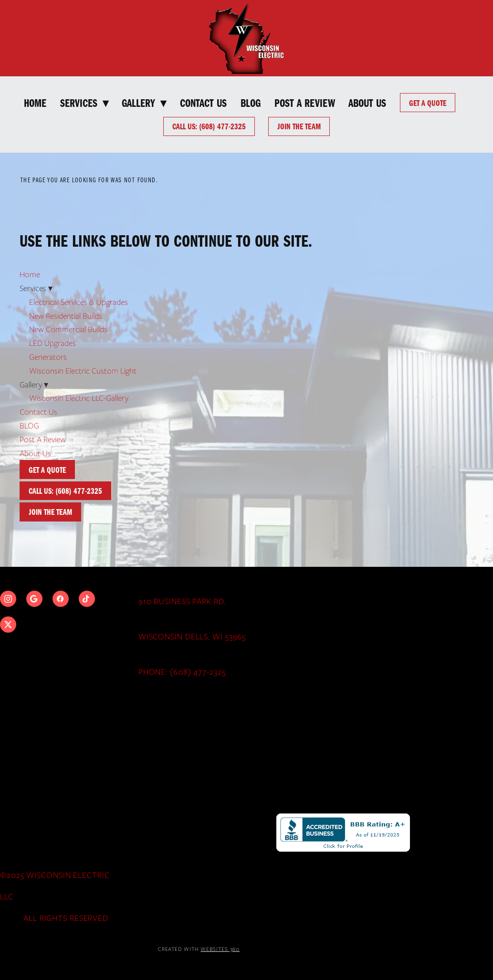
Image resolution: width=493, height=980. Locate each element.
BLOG (251, 102)
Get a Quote (428, 103)
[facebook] (61, 599)
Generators (48, 357)
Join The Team (299, 126)
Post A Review (305, 102)
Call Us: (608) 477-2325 (209, 126)
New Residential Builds (66, 316)
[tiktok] (87, 599)
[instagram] (8, 599)
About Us (367, 102)
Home (35, 102)
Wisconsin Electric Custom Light (83, 371)
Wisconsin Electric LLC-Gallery (79, 398)
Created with (199, 949)
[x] (8, 625)
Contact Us (203, 102)
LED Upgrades (52, 343)
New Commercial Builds (68, 329)
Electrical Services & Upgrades (79, 302)
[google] (34, 599)
